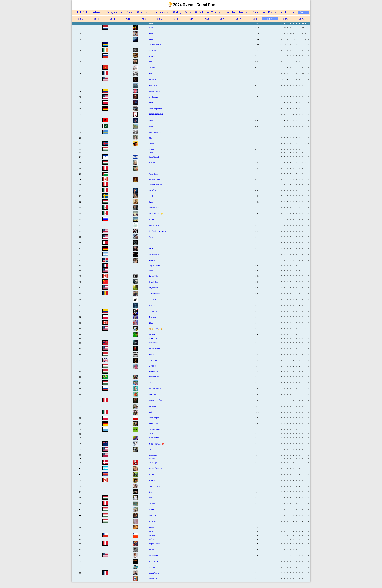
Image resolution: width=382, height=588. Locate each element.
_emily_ (151, 196)
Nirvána (151, 510)
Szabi (151, 202)
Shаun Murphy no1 (155, 109)
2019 (191, 19)
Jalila (150, 138)
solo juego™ (153, 535)
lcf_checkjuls (153, 97)
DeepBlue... (153, 567)
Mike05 (152, 527)
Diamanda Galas (154, 430)
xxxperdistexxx (154, 544)
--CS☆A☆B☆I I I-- (156, 294)
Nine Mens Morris (237, 12)
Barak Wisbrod (154, 157)
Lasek (151, 383)
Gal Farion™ (153, 68)
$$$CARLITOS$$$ (155, 400)
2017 (160, 19)
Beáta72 (152, 459)
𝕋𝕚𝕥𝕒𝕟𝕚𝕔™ (153, 343)
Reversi (272, 12)
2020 (207, 19)
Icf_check (152, 79)
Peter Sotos (154, 174)
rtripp (151, 271)
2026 (301, 19)
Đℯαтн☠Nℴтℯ (154, 255)
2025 (286, 19)
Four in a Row (161, 12)
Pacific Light (153, 463)
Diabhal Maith (153, 50)
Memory (215, 12)
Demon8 (152, 149)
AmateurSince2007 (156, 377)
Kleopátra (152, 515)
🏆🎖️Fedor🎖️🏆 (156, 329)
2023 (254, 19)
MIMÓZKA (153, 366)
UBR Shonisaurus (155, 45)
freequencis (153, 579)
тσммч (151, 249)
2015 (128, 19)
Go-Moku (96, 12)
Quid (150, 450)
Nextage (152, 305)
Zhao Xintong (153, 282)
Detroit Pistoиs (155, 91)
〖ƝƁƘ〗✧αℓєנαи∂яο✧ (158, 231)
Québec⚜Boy (154, 276)
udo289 (152, 550)
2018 (175, 19)
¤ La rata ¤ (153, 299)
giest (151, 34)
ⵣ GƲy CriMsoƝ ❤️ (157, 444)
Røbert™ (152, 103)
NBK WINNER (153, 555)
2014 (112, 19)
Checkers (142, 12)
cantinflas (152, 190)
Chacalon (152, 504)
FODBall (198, 12)
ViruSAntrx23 (154, 208)
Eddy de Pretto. (155, 266)
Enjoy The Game (155, 132)
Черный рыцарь (155, 389)
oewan (151, 28)
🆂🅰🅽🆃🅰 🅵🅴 (156, 115)
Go (207, 12)
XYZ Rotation (154, 225)
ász (150, 492)
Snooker (284, 12)
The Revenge (154, 561)
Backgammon (114, 12)
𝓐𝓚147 (152, 539)
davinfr (151, 74)
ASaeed (152, 126)
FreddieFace (153, 360)
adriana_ (152, 412)
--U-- (150, 169)
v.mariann (152, 219)
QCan (151, 323)
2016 (144, 19)
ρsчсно (151, 243)
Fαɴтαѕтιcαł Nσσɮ (156, 185)
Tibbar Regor (153, 424)
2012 (81, 19)
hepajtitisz (153, 521)
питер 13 (152, 56)
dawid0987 (153, 85)
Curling (177, 12)
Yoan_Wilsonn (154, 573)
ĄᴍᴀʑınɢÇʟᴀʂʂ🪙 (156, 214)
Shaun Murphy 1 (155, 418)
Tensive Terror (155, 179)
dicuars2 (152, 260)
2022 (238, 19)
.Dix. (150, 62)
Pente (255, 12)
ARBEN (151, 120)
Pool (263, 12)
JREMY (151, 39)
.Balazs (151, 354)
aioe (150, 498)
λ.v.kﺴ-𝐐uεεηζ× (155, 468)
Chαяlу (151, 434)
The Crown (153, 317)
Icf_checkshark (154, 349)
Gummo (151, 144)
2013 (96, 19)
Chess (130, 12)
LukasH (151, 153)
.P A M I (152, 163)
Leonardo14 (153, 311)
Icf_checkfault (154, 288)
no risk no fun (154, 438)
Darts (188, 12)
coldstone (152, 394)
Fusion (151, 237)
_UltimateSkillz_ (155, 486)
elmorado (152, 474)
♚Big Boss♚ (154, 371)
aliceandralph (153, 455)
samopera (152, 406)
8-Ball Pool (81, 12)
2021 (222, 19)
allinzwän (152, 335)
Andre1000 (153, 339)
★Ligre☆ (152, 480)
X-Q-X (151, 531)
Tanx (294, 12)
